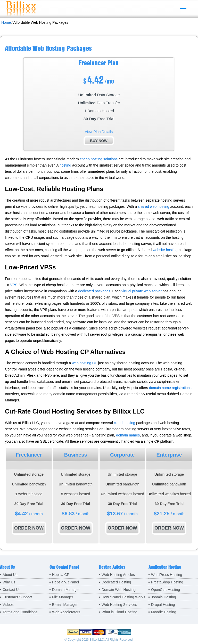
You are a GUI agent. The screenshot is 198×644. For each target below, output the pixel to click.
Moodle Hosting (164, 612)
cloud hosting (125, 423)
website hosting (165, 250)
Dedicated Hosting (116, 582)
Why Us (9, 582)
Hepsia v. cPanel (65, 582)
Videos (8, 605)
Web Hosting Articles (118, 575)
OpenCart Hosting (166, 590)
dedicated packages (94, 291)
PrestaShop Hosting (167, 582)
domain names (128, 435)
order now (29, 528)
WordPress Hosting (167, 575)
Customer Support (17, 597)
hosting (65, 165)
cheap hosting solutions (99, 159)
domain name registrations (170, 388)
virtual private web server (142, 291)
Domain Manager (66, 590)
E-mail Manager (65, 605)
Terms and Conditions (20, 612)
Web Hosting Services (119, 605)
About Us (10, 575)
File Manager (63, 597)
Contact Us (11, 590)
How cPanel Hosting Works (123, 597)
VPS (14, 285)
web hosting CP (85, 363)
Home (6, 22)
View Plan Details (99, 132)
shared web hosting (154, 207)
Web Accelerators (66, 612)
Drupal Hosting (163, 605)
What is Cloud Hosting (119, 612)
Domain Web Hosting (119, 590)
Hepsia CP (61, 575)
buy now (99, 141)
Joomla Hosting (164, 597)
